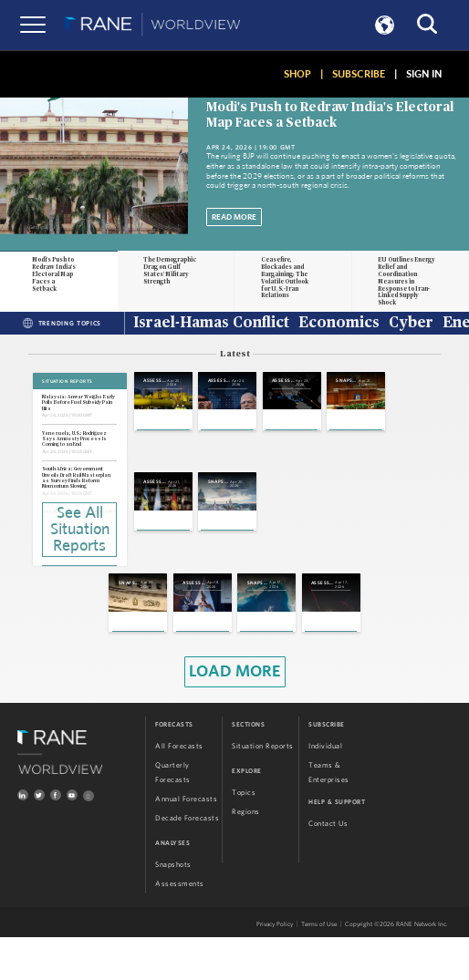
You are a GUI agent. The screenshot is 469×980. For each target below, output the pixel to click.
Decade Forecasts (187, 861)
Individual (325, 789)
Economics (339, 324)
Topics (244, 836)
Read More (234, 217)
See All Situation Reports (80, 528)
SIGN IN (424, 74)
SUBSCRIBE (359, 74)
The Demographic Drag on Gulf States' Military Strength (170, 271)
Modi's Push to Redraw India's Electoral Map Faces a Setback (54, 274)
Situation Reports (263, 789)
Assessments (180, 927)
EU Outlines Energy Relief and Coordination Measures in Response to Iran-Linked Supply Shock (406, 281)
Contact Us (328, 867)
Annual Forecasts (186, 842)
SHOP (297, 74)
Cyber (411, 324)
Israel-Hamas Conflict (211, 324)
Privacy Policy (275, 968)
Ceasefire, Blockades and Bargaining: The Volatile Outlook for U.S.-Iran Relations (285, 278)
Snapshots (173, 908)
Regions (246, 855)
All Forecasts (179, 789)
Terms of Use (319, 968)
